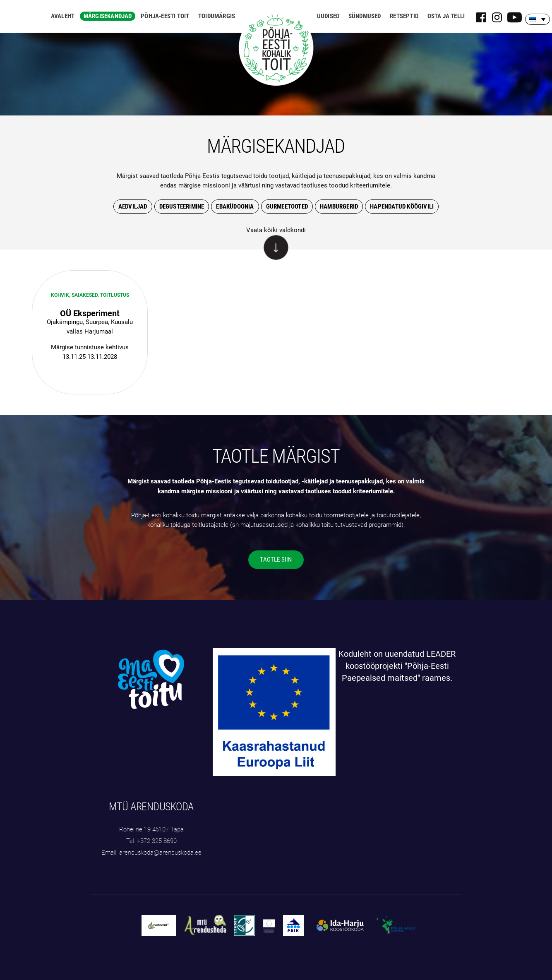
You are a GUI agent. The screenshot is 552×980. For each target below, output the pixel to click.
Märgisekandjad (108, 16)
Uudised (328, 16)
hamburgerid (339, 207)
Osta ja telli (446, 16)
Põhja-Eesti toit (165, 16)
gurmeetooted (287, 207)
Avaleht (63, 16)
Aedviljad (133, 207)
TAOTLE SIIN (276, 560)
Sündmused (365, 16)
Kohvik (60, 295)
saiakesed (85, 295)
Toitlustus (115, 295)
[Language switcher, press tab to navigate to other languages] (538, 19)
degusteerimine (182, 207)
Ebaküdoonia (235, 207)
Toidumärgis (217, 16)
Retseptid (404, 16)
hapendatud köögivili (402, 207)
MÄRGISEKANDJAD (276, 146)
